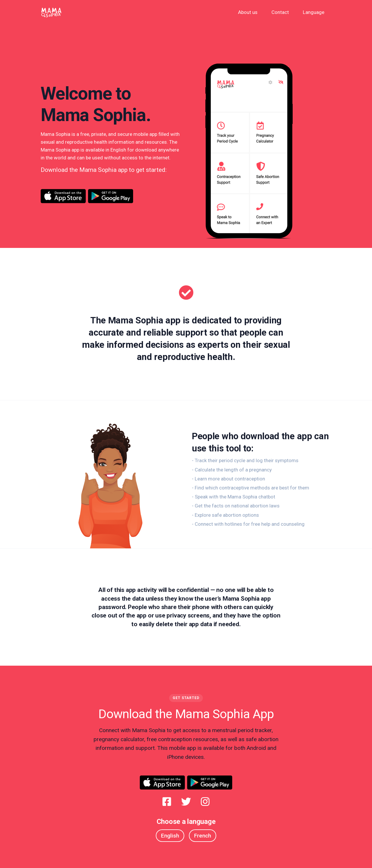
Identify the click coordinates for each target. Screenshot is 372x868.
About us (248, 12)
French (203, 836)
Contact (280, 12)
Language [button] (314, 12)
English (170, 836)
